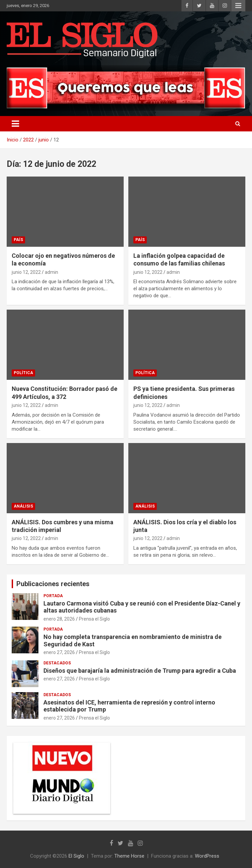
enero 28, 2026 (59, 619)
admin (51, 272)
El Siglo (76, 856)
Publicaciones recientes (53, 584)
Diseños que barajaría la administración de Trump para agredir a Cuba (140, 671)
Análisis (23, 506)
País (18, 240)
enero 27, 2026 (59, 652)
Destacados (57, 663)
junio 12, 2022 (26, 272)
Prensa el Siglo (94, 619)
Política (23, 373)
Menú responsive (238, 6)
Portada (53, 596)
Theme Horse (129, 856)
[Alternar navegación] (15, 124)
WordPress (207, 856)
